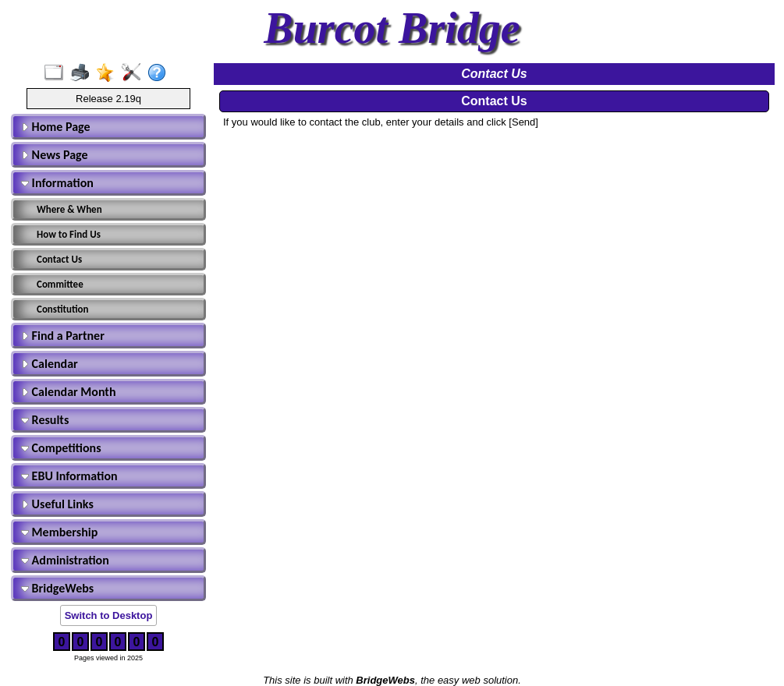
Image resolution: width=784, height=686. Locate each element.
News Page (55, 155)
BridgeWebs (57, 588)
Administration (65, 560)
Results (45, 420)
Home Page (56, 127)
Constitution (63, 309)
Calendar (50, 364)
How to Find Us (69, 234)
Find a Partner (63, 336)
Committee (60, 284)
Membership (59, 532)
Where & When (69, 209)
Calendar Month (69, 392)
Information (57, 183)
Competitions (61, 448)
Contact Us (59, 259)
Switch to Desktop (109, 615)
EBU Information (69, 476)
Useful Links (57, 504)
